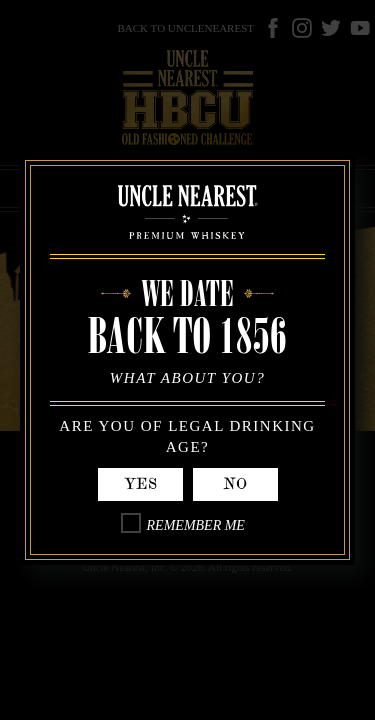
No (235, 484)
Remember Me (196, 525)
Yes (140, 484)
